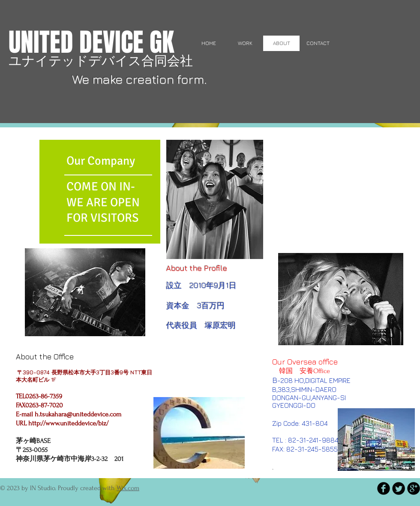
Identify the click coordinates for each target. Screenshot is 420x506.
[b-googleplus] (414, 488)
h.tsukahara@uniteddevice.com (78, 414)
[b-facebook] (384, 488)
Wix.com (128, 488)
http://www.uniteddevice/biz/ (68, 423)
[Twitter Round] (399, 488)
